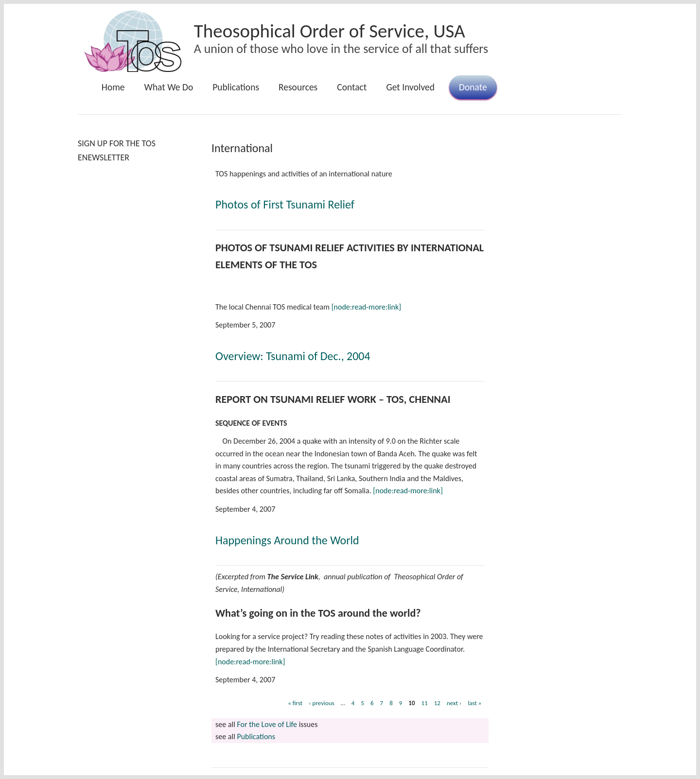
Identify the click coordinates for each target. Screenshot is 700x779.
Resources (298, 87)
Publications (236, 87)
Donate (473, 87)
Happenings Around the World (287, 540)
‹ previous (322, 703)
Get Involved (410, 87)
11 (425, 703)
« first (295, 703)
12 (437, 703)
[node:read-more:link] (366, 307)
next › (454, 703)
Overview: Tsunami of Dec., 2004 (293, 356)
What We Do (169, 87)
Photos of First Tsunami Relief (285, 204)
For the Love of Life (267, 724)
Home (113, 87)
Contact (352, 87)
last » (474, 703)
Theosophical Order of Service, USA (330, 31)
